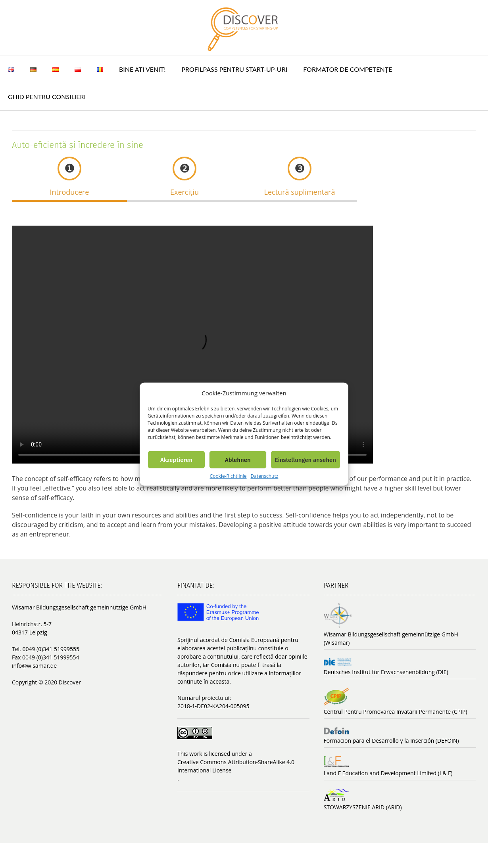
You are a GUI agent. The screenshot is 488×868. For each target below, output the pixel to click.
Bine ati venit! (142, 69)
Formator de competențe (348, 69)
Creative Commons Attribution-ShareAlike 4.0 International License (236, 766)
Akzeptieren (176, 460)
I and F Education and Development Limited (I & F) (388, 773)
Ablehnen (238, 460)
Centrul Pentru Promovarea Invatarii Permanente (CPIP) (396, 712)
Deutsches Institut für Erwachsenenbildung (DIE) (386, 672)
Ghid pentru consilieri (47, 97)
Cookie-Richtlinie (228, 476)
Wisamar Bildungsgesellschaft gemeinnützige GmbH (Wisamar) (391, 638)
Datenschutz (265, 476)
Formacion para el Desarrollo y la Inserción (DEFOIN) (391, 741)
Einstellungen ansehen (305, 460)
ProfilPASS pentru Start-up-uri (235, 69)
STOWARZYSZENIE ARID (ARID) (363, 807)
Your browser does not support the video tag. (250, 345)
